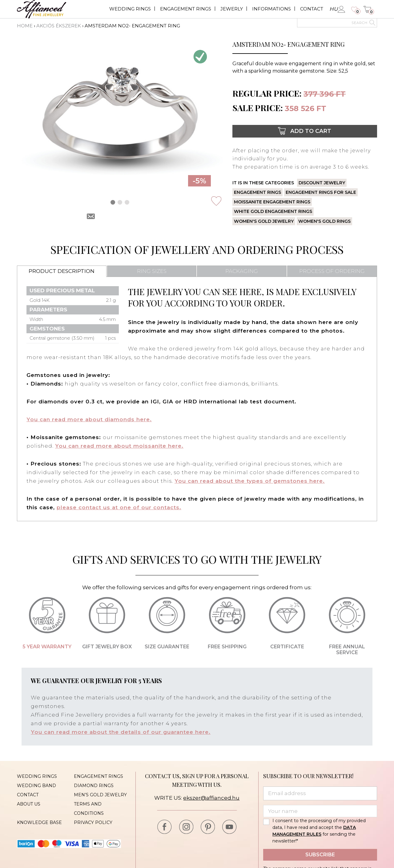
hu (334, 9)
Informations (271, 9)
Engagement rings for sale (321, 192)
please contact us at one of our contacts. (119, 507)
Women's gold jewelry (264, 221)
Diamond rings (94, 786)
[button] (113, 202)
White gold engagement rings (273, 211)
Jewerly (232, 9)
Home (25, 26)
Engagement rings (186, 9)
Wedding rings (130, 9)
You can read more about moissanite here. (119, 446)
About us (29, 804)
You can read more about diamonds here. (89, 419)
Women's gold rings (324, 221)
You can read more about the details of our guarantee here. (121, 732)
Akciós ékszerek (59, 26)
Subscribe (320, 855)
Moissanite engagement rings (272, 202)
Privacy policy (93, 822)
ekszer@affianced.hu (211, 798)
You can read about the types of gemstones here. (250, 481)
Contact (312, 9)
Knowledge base (39, 822)
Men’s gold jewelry (100, 795)
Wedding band (36, 786)
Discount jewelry (322, 183)
